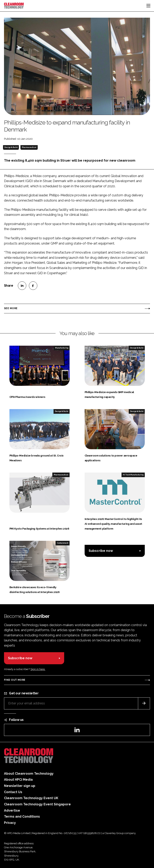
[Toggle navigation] (148, 6)
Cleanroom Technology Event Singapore (37, 804)
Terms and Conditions (22, 817)
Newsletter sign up (20, 786)
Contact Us (13, 792)
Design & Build (11, 147)
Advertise (12, 810)
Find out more (15, 680)
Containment (63, 543)
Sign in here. (38, 669)
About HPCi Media (18, 780)
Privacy (10, 823)
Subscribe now (101, 551)
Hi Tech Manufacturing (133, 475)
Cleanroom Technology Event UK (31, 798)
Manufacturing (62, 348)
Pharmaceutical (29, 147)
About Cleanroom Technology (29, 774)
